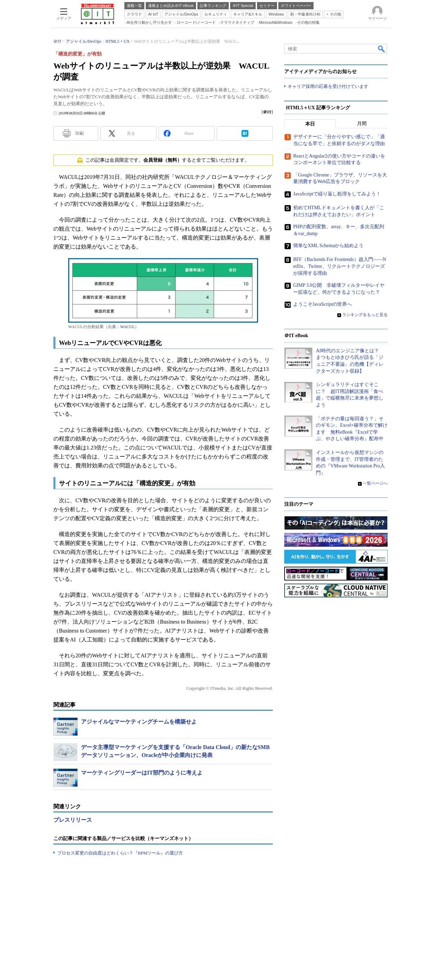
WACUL (128, 327)
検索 (382, 49)
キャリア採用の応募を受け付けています (328, 86)
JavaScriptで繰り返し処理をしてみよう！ (337, 194)
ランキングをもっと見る (365, 315)
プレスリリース (73, 820)
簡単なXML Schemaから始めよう (328, 246)
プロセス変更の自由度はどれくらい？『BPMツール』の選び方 (120, 853)
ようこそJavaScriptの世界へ (322, 305)
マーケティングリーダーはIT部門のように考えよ (142, 773)
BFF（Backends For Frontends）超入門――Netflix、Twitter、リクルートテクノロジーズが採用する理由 (340, 266)
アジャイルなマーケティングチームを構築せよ (139, 722)
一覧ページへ (375, 484)
